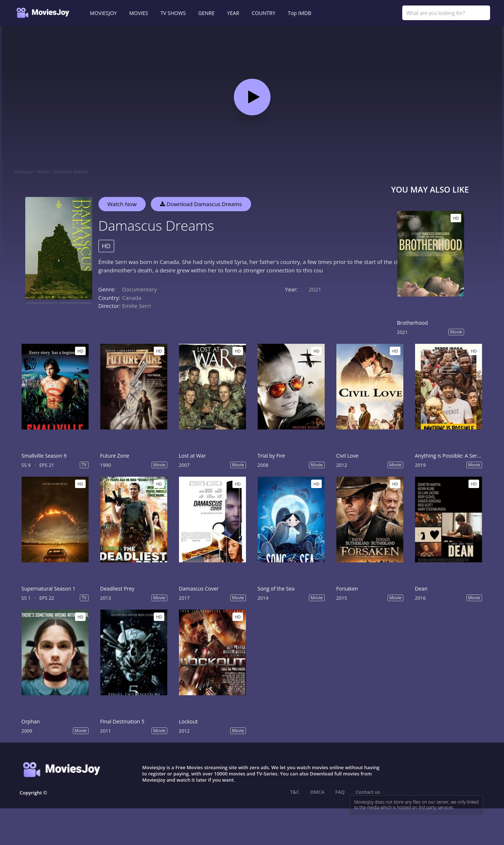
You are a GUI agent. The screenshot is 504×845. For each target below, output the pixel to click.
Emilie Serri (137, 306)
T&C (295, 792)
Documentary (140, 289)
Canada (132, 298)
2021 (315, 289)
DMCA (317, 792)
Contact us (368, 792)
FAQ (340, 792)
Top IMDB (299, 13)
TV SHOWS (173, 13)
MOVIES (139, 13)
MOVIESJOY (104, 13)
